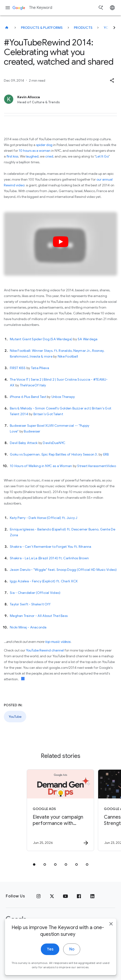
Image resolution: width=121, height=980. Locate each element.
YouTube (15, 717)
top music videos (58, 642)
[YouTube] (65, 896)
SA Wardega (88, 339)
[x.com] (52, 896)
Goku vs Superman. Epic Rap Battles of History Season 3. (54, 454)
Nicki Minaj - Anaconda (28, 627)
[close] (111, 935)
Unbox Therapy (63, 397)
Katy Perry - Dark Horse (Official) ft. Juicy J (44, 518)
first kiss (12, 156)
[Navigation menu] (8, 8)
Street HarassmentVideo (97, 466)
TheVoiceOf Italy (33, 385)
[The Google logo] (16, 919)
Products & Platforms (42, 28)
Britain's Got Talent (48, 414)
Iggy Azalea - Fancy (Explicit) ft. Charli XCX (44, 581)
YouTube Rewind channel (45, 650)
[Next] (114, 28)
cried (49, 156)
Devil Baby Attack (24, 443)
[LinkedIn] (92, 896)
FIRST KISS (18, 368)
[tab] (34, 864)
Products (83, 28)
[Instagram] (38, 896)
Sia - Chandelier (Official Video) (35, 593)
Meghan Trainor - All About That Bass (39, 616)
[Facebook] (79, 896)
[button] (112, 80)
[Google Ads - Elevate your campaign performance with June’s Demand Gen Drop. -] (60, 810)
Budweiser (32, 431)
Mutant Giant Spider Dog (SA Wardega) (41, 339)
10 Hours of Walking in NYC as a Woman (41, 466)
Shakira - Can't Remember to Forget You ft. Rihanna (51, 547)
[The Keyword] (7, 28)
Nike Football (68, 356)
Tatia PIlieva (40, 368)
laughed (32, 156)
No (72, 961)
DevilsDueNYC (54, 443)
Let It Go (102, 156)
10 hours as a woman (35, 151)
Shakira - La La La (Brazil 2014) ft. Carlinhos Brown (49, 558)
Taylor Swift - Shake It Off (30, 604)
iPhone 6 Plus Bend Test (28, 397)
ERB (106, 454)
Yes (50, 961)
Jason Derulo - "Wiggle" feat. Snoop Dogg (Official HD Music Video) (63, 570)
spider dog (44, 145)
